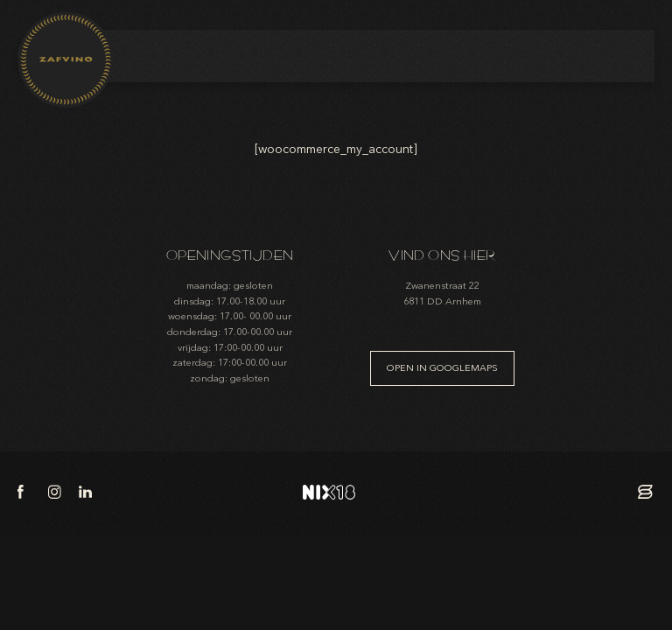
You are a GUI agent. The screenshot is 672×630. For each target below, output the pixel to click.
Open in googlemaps (442, 368)
